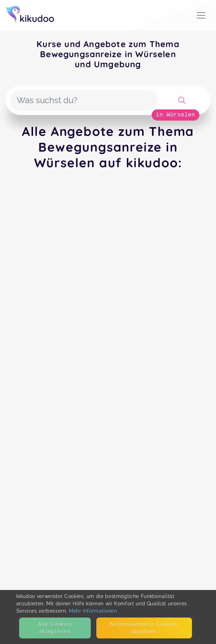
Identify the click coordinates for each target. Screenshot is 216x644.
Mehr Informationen (93, 611)
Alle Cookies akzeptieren (55, 628)
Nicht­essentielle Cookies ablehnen (144, 628)
